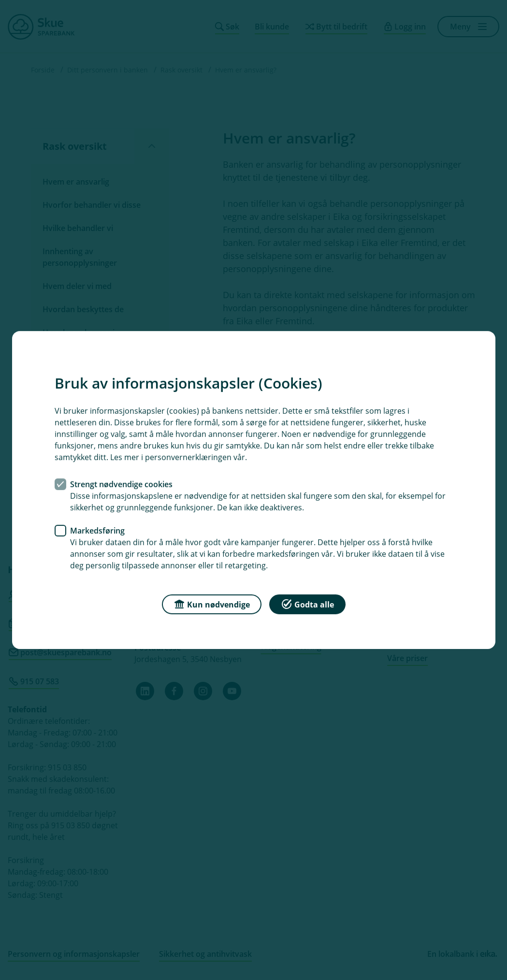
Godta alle (307, 604)
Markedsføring (97, 531)
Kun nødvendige (212, 604)
